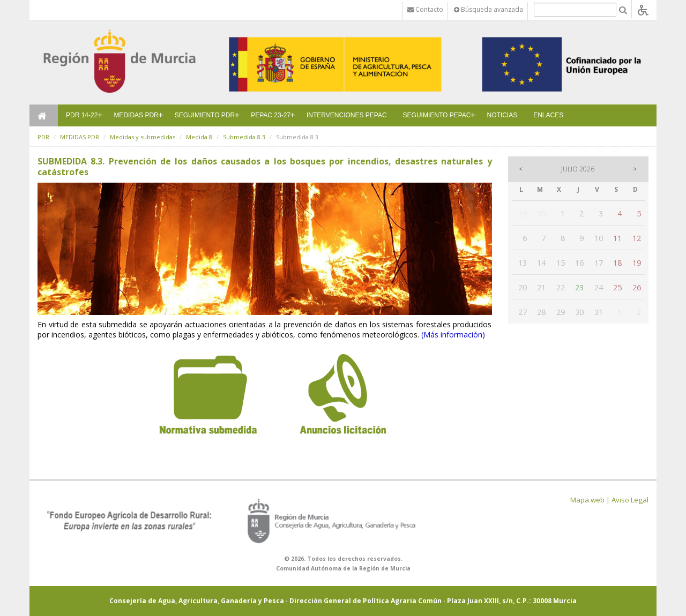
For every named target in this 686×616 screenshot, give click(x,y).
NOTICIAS (502, 115)
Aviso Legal (630, 500)
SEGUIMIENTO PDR (205, 115)
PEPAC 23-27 (271, 115)
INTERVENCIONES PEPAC (347, 115)
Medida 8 (199, 137)
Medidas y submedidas (143, 137)
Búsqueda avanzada (489, 9)
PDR (43, 137)
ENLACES (548, 115)
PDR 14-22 (82, 115)
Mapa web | (590, 500)
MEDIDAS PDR (136, 115)
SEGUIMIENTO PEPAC (437, 115)
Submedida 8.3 (244, 137)
